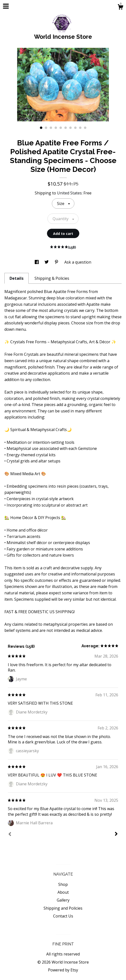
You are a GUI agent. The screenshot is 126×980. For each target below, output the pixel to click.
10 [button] (85, 128)
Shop (63, 884)
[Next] (116, 834)
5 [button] (61, 128)
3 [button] (51, 128)
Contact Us (63, 916)
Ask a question (78, 262)
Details (17, 278)
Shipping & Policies (52, 278)
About (63, 892)
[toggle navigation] (6, 6)
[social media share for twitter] (47, 262)
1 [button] (41, 128)
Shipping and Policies (63, 908)
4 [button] (56, 128)
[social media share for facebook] (37, 262)
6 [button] (66, 128)
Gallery (63, 900)
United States (69, 193)
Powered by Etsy (63, 970)
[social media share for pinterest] (57, 262)
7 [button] (70, 128)
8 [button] (75, 128)
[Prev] (10, 835)
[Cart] (120, 7)
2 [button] (46, 128)
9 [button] (80, 128)
